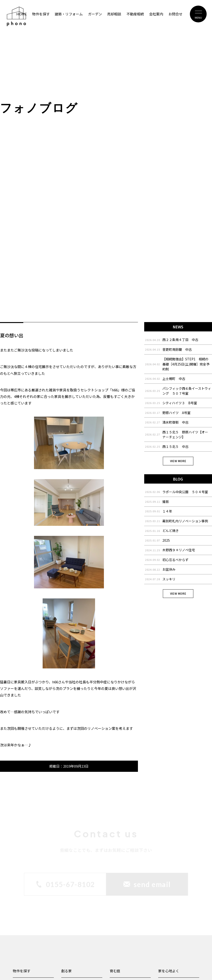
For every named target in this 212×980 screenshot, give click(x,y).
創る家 (67, 971)
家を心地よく (169, 971)
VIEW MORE (178, 461)
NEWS (178, 327)
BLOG (178, 479)
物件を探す (22, 971)
